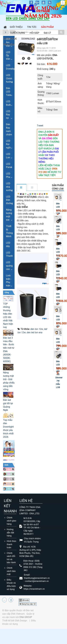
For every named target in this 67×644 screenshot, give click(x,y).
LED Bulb (8, 103)
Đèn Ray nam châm (9, 129)
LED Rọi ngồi (8, 144)
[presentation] (23, 58)
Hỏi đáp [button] (34, 33)
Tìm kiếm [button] (9, 45)
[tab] (21, 188)
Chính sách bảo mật (11, 571)
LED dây (8, 244)
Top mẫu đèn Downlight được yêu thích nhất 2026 (8, 428)
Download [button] (28, 39)
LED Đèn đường (9, 200)
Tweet (40, 126)
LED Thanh (9, 254)
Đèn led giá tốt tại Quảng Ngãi (8, 405)
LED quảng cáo (9, 266)
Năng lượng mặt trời (9, 215)
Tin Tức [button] (32, 27)
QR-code (24, 600)
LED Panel (9, 166)
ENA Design (21, 621)
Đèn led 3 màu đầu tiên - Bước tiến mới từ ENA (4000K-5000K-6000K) (9, 350)
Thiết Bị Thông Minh (9, 231)
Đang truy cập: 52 (28, 604)
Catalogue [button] (10, 39)
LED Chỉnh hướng (9, 79)
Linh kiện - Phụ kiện (9, 281)
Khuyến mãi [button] (47, 39)
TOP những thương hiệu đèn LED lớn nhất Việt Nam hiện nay (8, 316)
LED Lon (8, 156)
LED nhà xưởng (9, 187)
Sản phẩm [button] (47, 27)
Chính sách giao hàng (12, 521)
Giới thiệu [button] (16, 27)
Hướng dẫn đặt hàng (10, 533)
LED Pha (8, 175)
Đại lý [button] (47, 33)
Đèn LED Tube (9, 92)
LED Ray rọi (8, 115)
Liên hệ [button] (23, 45)
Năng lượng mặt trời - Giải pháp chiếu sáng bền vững (9, 381)
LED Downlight (10, 67)
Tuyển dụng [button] (17, 33)
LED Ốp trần (8, 56)
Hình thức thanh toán (12, 544)
